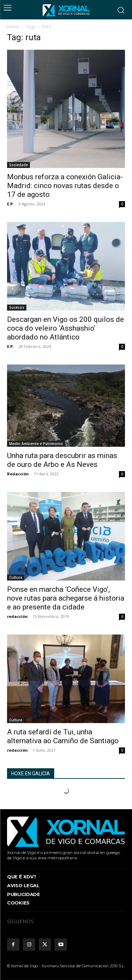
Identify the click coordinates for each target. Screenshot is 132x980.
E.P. (10, 204)
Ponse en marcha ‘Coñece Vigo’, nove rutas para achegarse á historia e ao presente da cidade (66, 598)
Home (13, 27)
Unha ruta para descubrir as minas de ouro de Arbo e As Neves (62, 460)
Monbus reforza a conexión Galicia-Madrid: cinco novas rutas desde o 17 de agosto (65, 186)
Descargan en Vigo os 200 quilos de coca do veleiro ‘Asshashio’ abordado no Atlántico (65, 328)
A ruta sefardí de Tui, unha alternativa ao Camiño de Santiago (63, 736)
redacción (17, 616)
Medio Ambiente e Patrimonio (36, 444)
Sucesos (17, 307)
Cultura (16, 577)
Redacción (18, 474)
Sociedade (18, 165)
